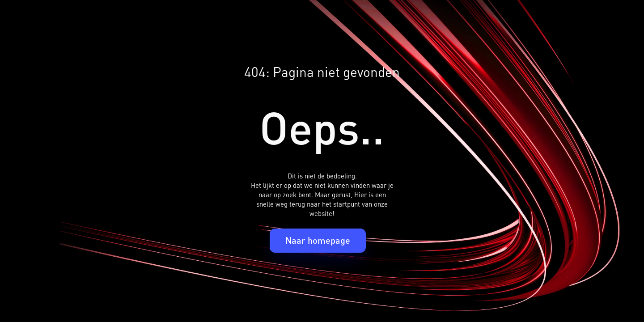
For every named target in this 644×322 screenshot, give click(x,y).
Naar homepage (318, 240)
